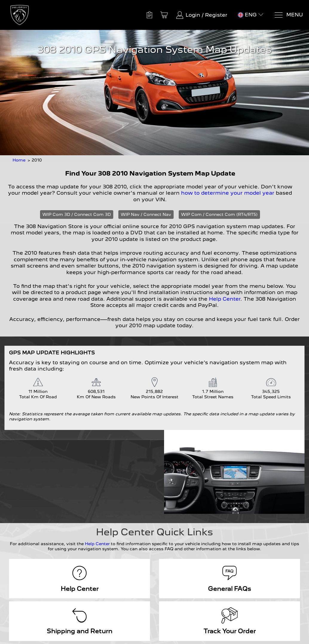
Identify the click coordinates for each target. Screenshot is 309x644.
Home (19, 160)
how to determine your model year (228, 193)
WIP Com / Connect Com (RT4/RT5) (219, 214)
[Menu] (289, 15)
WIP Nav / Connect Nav (146, 214)
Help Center (225, 299)
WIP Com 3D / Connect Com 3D (77, 214)
